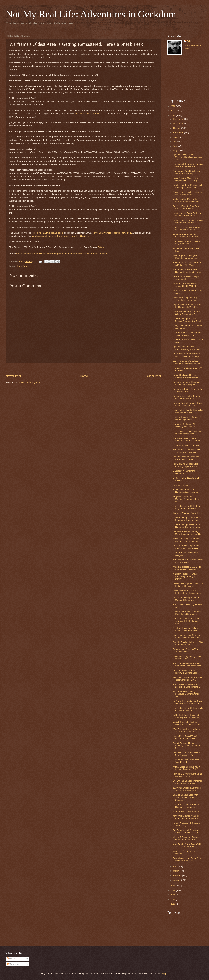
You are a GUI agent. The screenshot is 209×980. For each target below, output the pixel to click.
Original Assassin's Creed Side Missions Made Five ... (187, 859)
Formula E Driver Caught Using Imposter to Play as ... (187, 775)
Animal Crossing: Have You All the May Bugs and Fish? (187, 768)
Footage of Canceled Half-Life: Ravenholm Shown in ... (187, 613)
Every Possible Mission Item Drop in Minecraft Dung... (186, 179)
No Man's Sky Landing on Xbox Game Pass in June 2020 (187, 702)
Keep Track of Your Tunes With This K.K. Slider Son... (187, 845)
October (177, 128)
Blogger (164, 974)
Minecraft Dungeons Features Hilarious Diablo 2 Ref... (186, 838)
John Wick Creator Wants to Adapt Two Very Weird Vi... (186, 817)
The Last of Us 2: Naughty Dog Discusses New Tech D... (187, 432)
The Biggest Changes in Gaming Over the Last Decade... (188, 165)
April (175, 866)
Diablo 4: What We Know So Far (188, 513)
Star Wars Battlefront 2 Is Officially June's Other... (185, 425)
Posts (11, 959)
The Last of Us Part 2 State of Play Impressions (186, 243)
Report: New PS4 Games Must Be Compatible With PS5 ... (187, 306)
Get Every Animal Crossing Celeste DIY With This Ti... (186, 831)
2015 (173, 895)
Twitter (101, 247)
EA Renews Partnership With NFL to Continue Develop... (186, 355)
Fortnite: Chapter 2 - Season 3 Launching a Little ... (187, 418)
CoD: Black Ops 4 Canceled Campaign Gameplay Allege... (188, 716)
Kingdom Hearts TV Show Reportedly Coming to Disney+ (185, 576)
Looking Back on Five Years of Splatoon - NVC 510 (187, 334)
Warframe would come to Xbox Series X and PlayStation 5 (60, 236)
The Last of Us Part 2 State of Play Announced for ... (186, 754)
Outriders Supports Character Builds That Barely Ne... (186, 383)
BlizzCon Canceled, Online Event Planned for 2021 (185, 629)
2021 (173, 111)
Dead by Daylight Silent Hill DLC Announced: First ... (188, 643)
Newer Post (13, 376)
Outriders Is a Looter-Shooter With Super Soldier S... (186, 397)
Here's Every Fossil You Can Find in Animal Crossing (186, 737)
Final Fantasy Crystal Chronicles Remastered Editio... (188, 411)
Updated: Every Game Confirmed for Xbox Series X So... (187, 157)
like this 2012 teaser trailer (88, 114)
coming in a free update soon (48, 233)
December (178, 119)
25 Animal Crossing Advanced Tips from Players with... (187, 789)
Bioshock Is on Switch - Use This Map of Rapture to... (188, 193)
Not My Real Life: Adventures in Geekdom (91, 14)
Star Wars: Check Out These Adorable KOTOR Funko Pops (186, 621)
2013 (173, 904)
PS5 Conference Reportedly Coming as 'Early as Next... (186, 547)
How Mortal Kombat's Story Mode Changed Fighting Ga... (188, 533)
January (177, 880)
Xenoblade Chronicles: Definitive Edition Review (188, 561)
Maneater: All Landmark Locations (184, 472)
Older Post (154, 376)
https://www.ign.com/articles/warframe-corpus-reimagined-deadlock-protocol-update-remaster (62, 254)
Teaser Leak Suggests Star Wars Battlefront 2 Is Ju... (188, 585)
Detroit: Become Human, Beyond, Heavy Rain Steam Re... (187, 746)
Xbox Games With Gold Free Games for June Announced (187, 665)
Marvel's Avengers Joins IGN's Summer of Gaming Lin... (187, 519)
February (178, 875)
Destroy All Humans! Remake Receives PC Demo (186, 458)
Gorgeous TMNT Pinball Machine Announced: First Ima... (186, 499)
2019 (173, 886)
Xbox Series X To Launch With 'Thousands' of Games (187, 451)
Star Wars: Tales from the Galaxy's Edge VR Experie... (187, 439)
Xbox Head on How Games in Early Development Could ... (187, 636)
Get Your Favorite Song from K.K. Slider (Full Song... (186, 207)
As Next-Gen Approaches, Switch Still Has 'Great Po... (187, 235)
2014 (173, 899)
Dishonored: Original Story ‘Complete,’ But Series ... (185, 299)
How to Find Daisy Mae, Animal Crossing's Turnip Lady (187, 186)
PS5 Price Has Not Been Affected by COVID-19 (184, 285)
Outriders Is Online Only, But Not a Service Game (188, 390)
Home (84, 376)
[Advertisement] (83, 369)
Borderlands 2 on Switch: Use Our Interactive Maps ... (186, 172)
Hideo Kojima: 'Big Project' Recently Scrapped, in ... (185, 257)
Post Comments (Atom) (30, 382)
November (178, 123)
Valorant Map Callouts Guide (186, 811)
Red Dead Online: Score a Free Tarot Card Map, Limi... (187, 679)
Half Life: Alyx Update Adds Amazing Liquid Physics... (186, 465)
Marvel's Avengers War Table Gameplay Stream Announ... (187, 526)
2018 (173, 890)
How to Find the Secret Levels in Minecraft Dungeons (188, 221)
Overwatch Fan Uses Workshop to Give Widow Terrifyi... (187, 782)
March (176, 871)
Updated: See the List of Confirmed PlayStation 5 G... (187, 348)
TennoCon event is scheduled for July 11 (112, 233)
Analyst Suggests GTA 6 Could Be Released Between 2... (187, 568)
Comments (13, 964)
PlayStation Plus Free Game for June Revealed (187, 761)
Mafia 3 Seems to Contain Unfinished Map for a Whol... (187, 723)
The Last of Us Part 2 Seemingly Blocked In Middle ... (188, 709)
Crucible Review (180, 485)
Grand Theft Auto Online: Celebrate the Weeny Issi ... (187, 376)
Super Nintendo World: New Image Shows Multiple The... (187, 362)
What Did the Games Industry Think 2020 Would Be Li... (186, 730)
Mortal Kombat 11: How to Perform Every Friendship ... (187, 200)
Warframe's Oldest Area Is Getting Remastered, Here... (187, 271)
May (175, 151)
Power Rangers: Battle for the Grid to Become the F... (186, 313)
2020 (173, 115)
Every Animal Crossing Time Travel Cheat (186, 650)
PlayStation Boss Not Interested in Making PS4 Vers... (187, 264)
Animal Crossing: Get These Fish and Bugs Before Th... (186, 540)
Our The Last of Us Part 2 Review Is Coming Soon (185, 672)
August (177, 137)
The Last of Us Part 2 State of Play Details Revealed (186, 507)
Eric (189, 41)
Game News (22, 266)
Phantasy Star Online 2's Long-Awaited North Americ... (187, 228)
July (175, 142)
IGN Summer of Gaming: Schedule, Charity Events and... (186, 694)
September (179, 133)
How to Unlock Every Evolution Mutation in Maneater (187, 214)
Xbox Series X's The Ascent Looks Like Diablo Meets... (186, 686)
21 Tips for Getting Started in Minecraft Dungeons (186, 599)
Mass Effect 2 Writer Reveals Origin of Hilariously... (186, 806)
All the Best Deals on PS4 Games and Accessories (185, 491)
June (176, 146)
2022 (173, 106)
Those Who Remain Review (186, 445)
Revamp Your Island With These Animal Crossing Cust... (188, 404)
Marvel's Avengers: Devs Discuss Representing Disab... (188, 320)
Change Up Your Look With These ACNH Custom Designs (185, 797)
